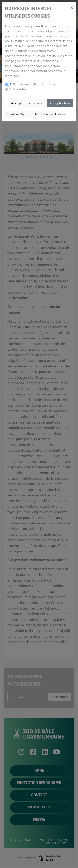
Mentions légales (18, 114)
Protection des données (50, 114)
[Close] (72, 7)
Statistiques (49, 84)
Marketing (20, 89)
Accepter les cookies (27, 103)
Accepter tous (60, 103)
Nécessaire (21, 84)
